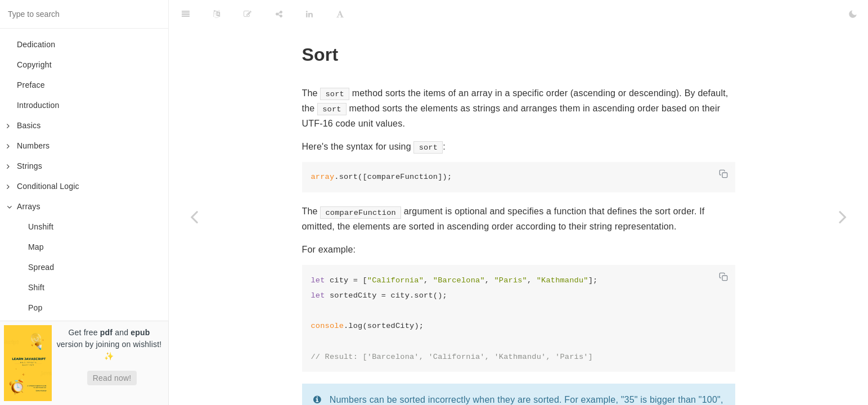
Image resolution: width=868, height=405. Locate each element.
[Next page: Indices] (843, 217)
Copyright (34, 65)
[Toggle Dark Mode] (853, 14)
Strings (24, 166)
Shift (36, 287)
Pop (35, 308)
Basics (24, 125)
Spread (41, 267)
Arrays (24, 206)
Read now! (112, 378)
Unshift (41, 227)
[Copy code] (723, 174)
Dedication (36, 44)
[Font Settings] (340, 14)
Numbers (28, 146)
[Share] (279, 14)
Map (36, 247)
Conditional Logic (43, 186)
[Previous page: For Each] (194, 217)
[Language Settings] (217, 14)
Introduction (38, 105)
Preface (31, 85)
